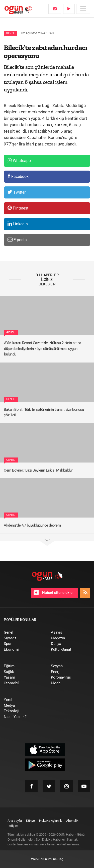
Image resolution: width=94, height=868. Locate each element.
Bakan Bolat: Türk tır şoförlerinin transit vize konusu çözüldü (44, 412)
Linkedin (18, 224)
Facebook (18, 176)
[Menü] (83, 9)
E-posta (17, 240)
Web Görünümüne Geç (47, 859)
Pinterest (18, 208)
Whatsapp (19, 160)
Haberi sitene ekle (53, 592)
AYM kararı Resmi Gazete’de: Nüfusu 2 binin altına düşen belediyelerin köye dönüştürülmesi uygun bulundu (43, 349)
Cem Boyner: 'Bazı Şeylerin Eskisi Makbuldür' (38, 470)
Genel (10, 33)
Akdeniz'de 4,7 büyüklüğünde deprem (32, 525)
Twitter (17, 192)
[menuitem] (55, 9)
